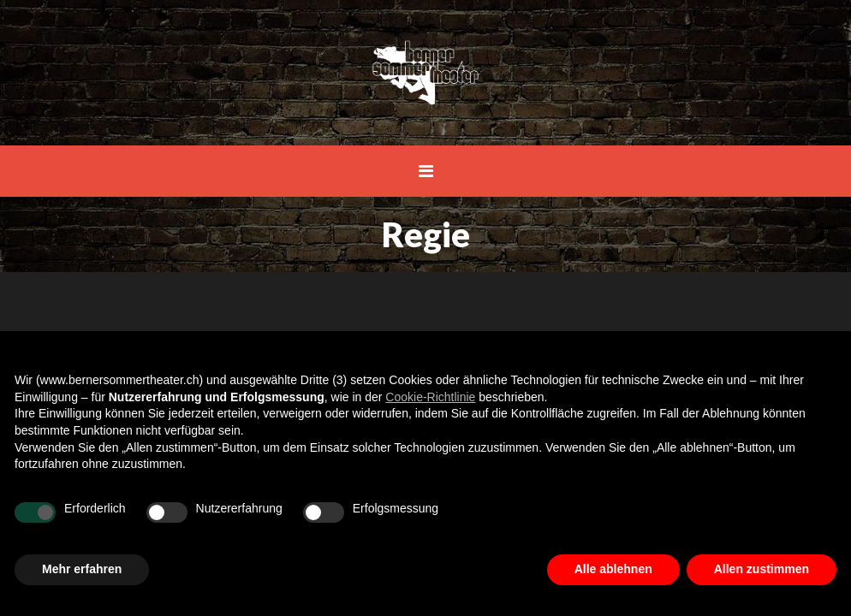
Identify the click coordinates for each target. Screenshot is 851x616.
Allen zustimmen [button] (762, 569)
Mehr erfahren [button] (82, 569)
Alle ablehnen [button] (613, 569)
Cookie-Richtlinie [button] (430, 397)
